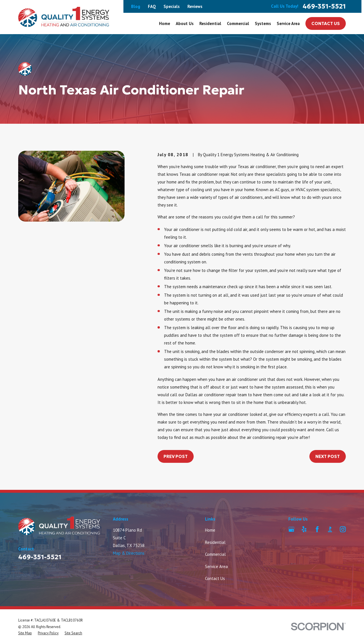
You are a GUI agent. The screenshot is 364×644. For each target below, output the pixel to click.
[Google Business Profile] (291, 529)
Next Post (328, 456)
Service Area (216, 566)
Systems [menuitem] (263, 23)
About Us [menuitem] (185, 23)
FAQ (152, 6)
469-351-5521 (324, 6)
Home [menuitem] (165, 23)
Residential (215, 542)
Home (210, 530)
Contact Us (326, 23)
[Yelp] (304, 529)
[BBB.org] (330, 529)
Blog (136, 6)
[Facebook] (317, 529)
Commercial (215, 554)
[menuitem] (25, 633)
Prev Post (176, 456)
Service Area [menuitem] (288, 23)
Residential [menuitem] (210, 23)
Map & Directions (129, 553)
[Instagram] (343, 529)
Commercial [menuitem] (238, 23)
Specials (172, 6)
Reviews (195, 6)
